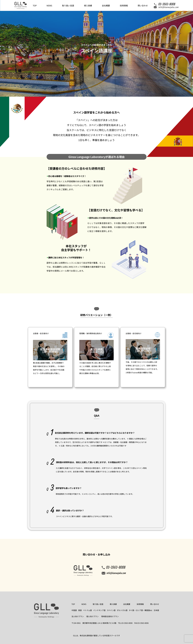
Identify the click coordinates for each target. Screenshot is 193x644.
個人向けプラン (93, 616)
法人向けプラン (78, 616)
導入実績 (88, 6)
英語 (80, 610)
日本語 (156, 610)
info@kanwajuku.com (114, 573)
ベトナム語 (87, 610)
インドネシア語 (99, 610)
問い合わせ (143, 6)
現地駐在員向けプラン (110, 616)
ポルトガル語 (122, 610)
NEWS (49, 6)
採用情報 (124, 6)
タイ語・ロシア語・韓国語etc (141, 610)
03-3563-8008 (114, 567)
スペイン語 (111, 610)
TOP (35, 6)
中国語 (74, 610)
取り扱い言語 (68, 6)
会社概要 (106, 6)
